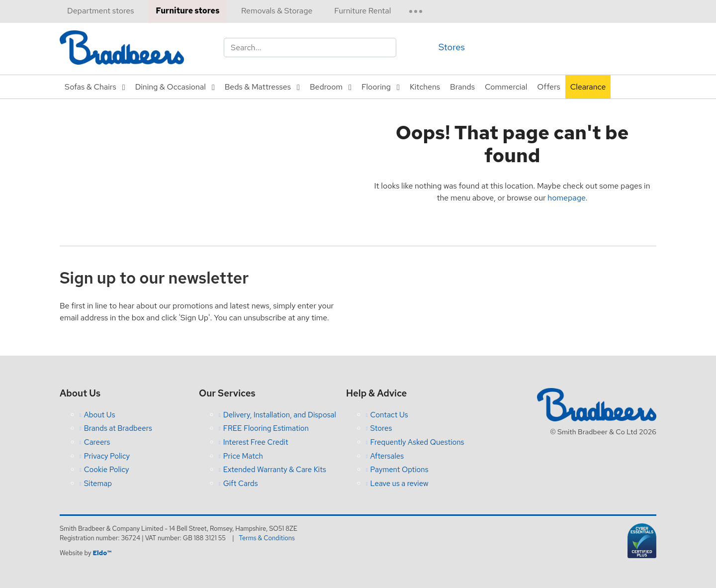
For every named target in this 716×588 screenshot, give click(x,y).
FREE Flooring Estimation (266, 428)
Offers (548, 87)
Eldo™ (102, 553)
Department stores (100, 11)
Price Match (243, 456)
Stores (452, 47)
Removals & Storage (277, 11)
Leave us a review (400, 484)
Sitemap (98, 484)
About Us (100, 415)
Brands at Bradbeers (118, 428)
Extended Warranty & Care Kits (275, 470)
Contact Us (389, 415)
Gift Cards (241, 484)
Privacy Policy (107, 456)
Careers (97, 442)
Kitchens (425, 87)
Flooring (376, 87)
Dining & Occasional (171, 87)
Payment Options (400, 470)
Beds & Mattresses (258, 87)
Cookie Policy (107, 470)
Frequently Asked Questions (417, 442)
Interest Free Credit (256, 442)
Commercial (506, 87)
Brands (462, 87)
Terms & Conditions (267, 538)
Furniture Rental (362, 11)
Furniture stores (187, 11)
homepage (566, 198)
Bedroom (326, 87)
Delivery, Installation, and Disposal (280, 415)
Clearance (588, 87)
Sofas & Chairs (90, 87)
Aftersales (387, 456)
